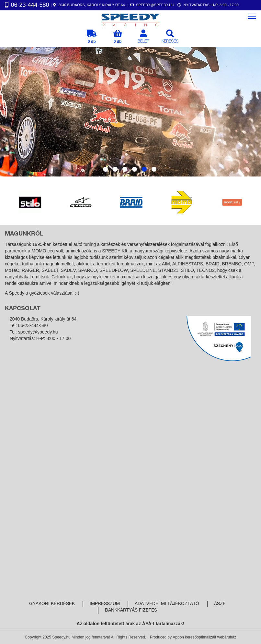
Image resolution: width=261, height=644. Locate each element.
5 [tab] (144, 169)
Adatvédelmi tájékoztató (167, 604)
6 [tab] (154, 169)
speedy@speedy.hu (38, 332)
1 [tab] (105, 169)
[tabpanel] (130, 112)
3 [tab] (125, 169)
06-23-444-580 (33, 325)
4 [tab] (135, 169)
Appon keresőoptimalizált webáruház (204, 637)
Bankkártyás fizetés (131, 611)
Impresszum (105, 604)
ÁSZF (220, 604)
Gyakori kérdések (52, 604)
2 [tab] (115, 169)
